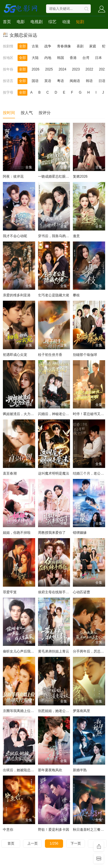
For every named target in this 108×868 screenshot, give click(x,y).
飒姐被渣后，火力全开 (20, 414)
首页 (7, 22)
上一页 (33, 843)
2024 (62, 69)
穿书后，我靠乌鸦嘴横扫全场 (60, 236)
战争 (48, 46)
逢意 (76, 236)
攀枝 (76, 295)
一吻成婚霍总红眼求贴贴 (57, 176)
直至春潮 (10, 473)
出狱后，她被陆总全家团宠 (24, 770)
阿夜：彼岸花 (13, 176)
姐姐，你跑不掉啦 (17, 533)
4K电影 (52, 33)
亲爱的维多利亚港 (17, 295)
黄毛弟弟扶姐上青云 (54, 651)
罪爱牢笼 (10, 592)
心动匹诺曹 (82, 592)
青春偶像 (64, 46)
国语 (35, 81)
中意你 (8, 830)
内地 (48, 58)
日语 (102, 81)
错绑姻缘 (80, 533)
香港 (73, 58)
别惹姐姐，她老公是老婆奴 (59, 711)
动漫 (66, 22)
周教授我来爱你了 (52, 533)
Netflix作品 (30, 33)
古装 (35, 46)
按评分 (45, 113)
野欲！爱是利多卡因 (54, 830)
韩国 (60, 58)
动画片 (9, 33)
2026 (36, 69)
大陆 (35, 58)
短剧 (80, 22)
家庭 (93, 46)
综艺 (52, 22)
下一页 (76, 843)
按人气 (27, 113)
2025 (49, 69)
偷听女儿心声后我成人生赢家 (25, 651)
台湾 (86, 58)
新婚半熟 (80, 770)
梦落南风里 (82, 711)
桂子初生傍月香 (50, 355)
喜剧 (80, 46)
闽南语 (75, 81)
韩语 (89, 81)
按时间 (9, 113)
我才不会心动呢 (15, 236)
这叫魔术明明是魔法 (54, 473)
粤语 (60, 81)
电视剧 (37, 22)
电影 (21, 22)
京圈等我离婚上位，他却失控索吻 (29, 711)
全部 (22, 46)
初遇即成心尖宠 (15, 355)
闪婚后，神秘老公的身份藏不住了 (64, 414)
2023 (76, 69)
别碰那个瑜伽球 (85, 355)
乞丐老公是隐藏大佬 (54, 295)
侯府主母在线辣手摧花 (55, 592)
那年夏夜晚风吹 (50, 770)
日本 (98, 58)
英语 (48, 81)
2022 (89, 69)
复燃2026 (80, 176)
